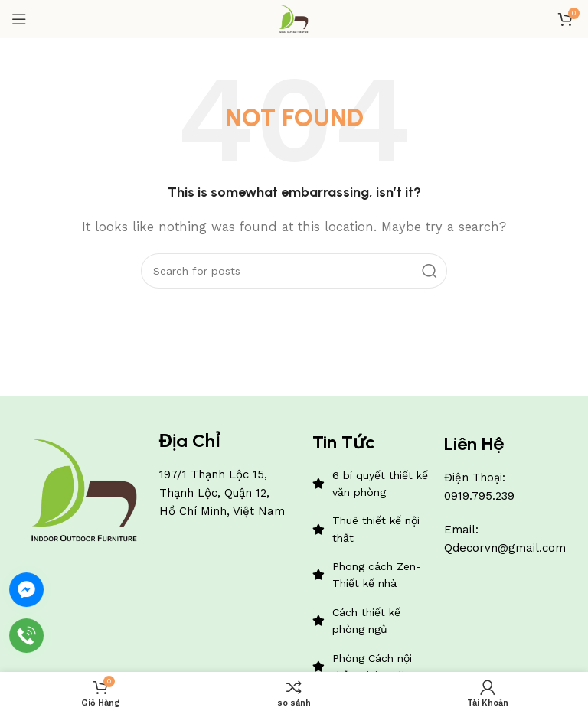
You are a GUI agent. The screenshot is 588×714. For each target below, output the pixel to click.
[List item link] (371, 484)
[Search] (294, 271)
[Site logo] (294, 18)
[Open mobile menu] (19, 19)
